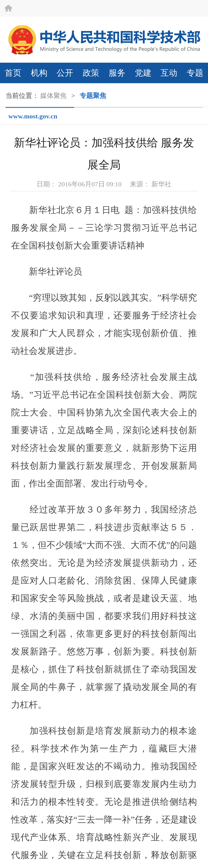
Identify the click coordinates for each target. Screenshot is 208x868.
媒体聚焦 (54, 96)
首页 (13, 73)
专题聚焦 (93, 96)
